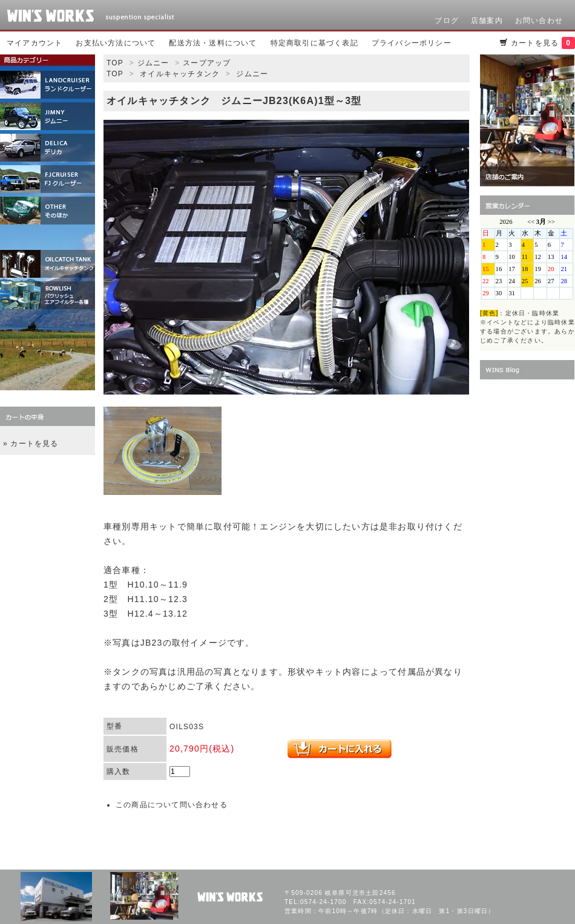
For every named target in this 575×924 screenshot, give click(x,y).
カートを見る (543, 43)
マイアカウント (34, 43)
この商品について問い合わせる (172, 805)
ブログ (447, 21)
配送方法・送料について (213, 43)
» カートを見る (31, 444)
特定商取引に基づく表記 (314, 43)
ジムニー (153, 63)
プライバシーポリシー (412, 43)
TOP (115, 63)
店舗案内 (487, 21)
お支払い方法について (116, 43)
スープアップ (207, 63)
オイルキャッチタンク (180, 74)
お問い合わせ (539, 21)
